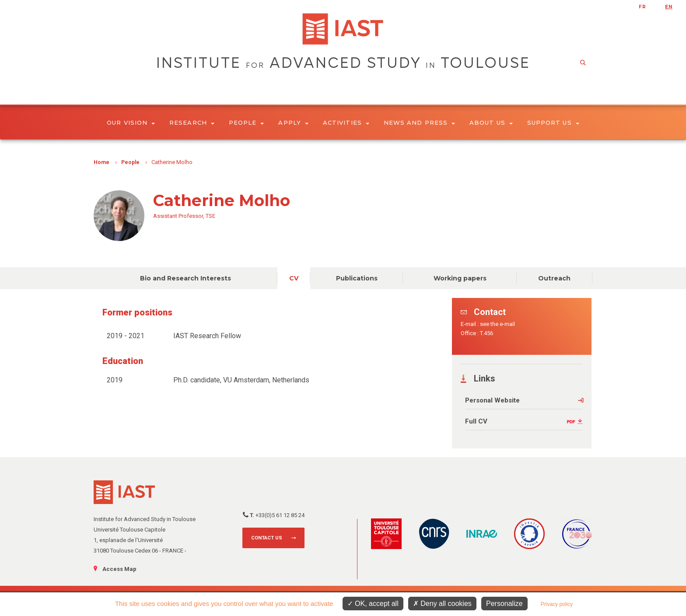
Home (101, 162)
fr (642, 7)
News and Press (419, 122)
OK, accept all (373, 604)
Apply (293, 122)
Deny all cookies (442, 604)
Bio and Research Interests (185, 278)
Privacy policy (557, 604)
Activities (346, 122)
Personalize (504, 604)
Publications (357, 278)
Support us (553, 122)
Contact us (267, 538)
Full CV (476, 421)
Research (192, 122)
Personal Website (492, 400)
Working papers (460, 278)
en (669, 7)
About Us (491, 122)
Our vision (131, 122)
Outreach (554, 278)
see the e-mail (497, 324)
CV (294, 278)
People (247, 122)
